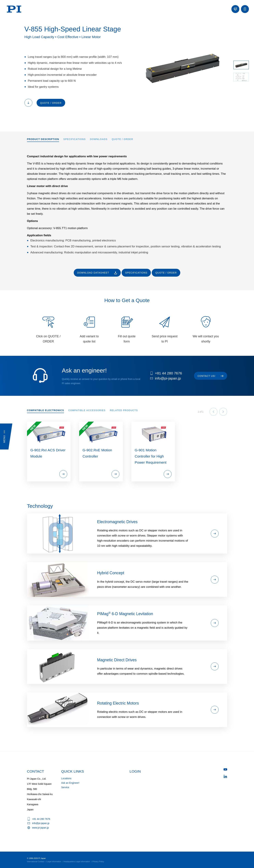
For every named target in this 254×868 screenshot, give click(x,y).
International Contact (36, 862)
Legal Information (54, 862)
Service (65, 787)
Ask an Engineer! (70, 783)
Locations (66, 778)
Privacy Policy (98, 862)
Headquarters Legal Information (77, 862)
